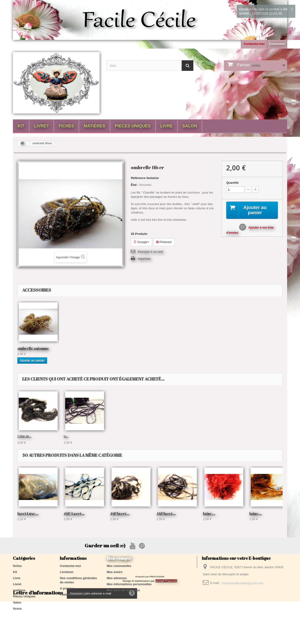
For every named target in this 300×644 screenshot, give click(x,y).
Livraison (67, 572)
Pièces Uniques (133, 126)
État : (135, 185)
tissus (17, 608)
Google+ (141, 242)
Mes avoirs (114, 572)
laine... (209, 513)
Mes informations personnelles (129, 584)
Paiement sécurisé (73, 594)
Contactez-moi (254, 44)
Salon (190, 126)
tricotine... (117, 436)
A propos (66, 588)
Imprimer (144, 259)
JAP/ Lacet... (74, 513)
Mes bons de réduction (123, 590)
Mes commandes (119, 566)
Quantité (232, 183)
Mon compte (119, 558)
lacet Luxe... (28, 513)
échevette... (72, 436)
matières (94, 126)
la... (205, 436)
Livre (167, 126)
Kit (21, 126)
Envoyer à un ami (150, 252)
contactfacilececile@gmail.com (242, 583)
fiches (66, 126)
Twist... (22, 436)
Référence (138, 178)
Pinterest (164, 242)
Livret (41, 126)
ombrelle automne (33, 348)
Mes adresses (117, 578)
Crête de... (164, 436)
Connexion (277, 44)
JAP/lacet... (120, 513)
